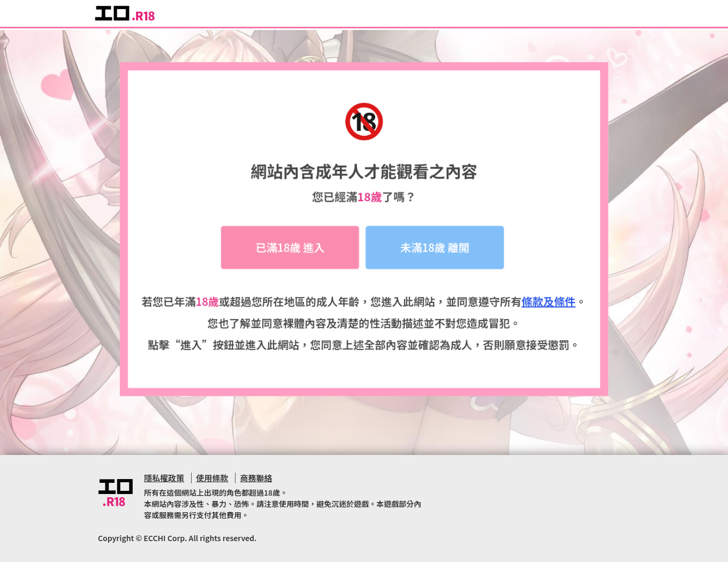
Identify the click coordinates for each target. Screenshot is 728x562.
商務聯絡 (256, 478)
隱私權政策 (164, 478)
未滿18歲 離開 (435, 250)
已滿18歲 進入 (290, 250)
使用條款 (212, 478)
